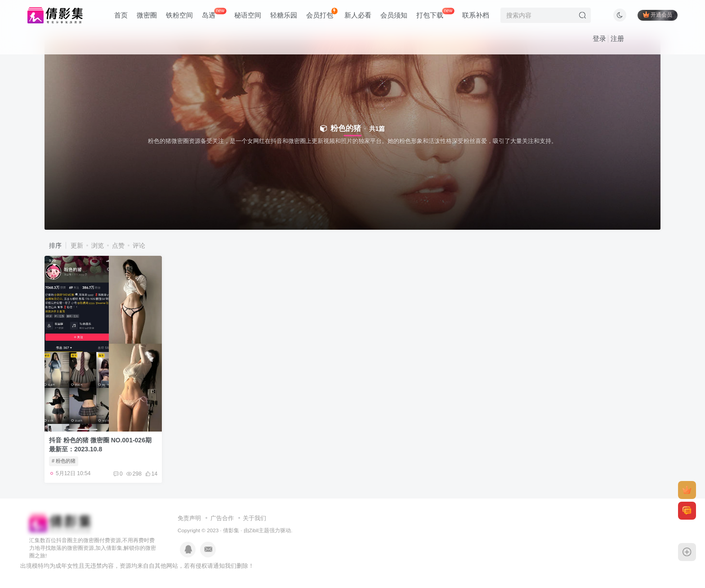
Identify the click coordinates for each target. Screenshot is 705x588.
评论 (139, 245)
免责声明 (189, 518)
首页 (121, 15)
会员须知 (394, 15)
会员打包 (322, 13)
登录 (599, 38)
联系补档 (476, 15)
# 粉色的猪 (64, 461)
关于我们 (254, 518)
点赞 (118, 245)
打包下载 (435, 13)
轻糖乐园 (284, 15)
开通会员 (658, 15)
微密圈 (147, 15)
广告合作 (222, 518)
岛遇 (214, 13)
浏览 (98, 245)
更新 (77, 245)
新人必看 (358, 15)
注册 (617, 38)
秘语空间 (248, 15)
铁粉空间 (179, 15)
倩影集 (231, 530)
